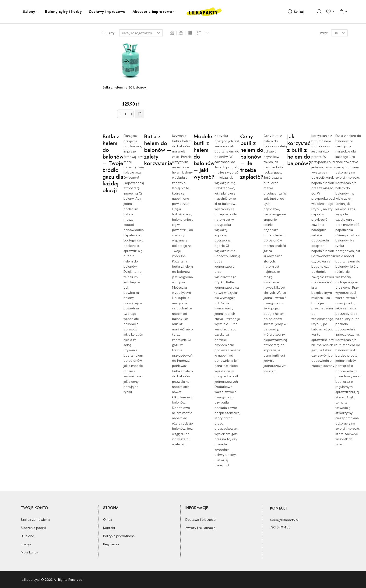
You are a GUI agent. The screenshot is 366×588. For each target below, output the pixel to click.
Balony (30, 12)
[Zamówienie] (141, 33)
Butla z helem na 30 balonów (125, 87)
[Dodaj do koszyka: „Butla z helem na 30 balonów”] (140, 114)
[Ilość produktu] (125, 114)
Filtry (109, 33)
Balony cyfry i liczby (63, 12)
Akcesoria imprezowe (154, 12)
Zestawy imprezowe (107, 12)
